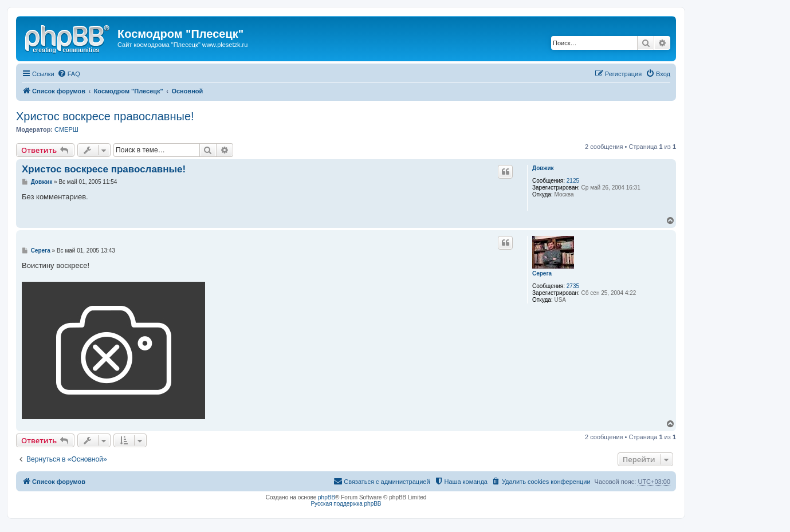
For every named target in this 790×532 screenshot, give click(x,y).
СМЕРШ (66, 129)
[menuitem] (69, 74)
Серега (542, 273)
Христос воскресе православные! (105, 116)
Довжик (543, 168)
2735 (573, 286)
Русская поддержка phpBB (346, 504)
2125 (573, 181)
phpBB (327, 497)
